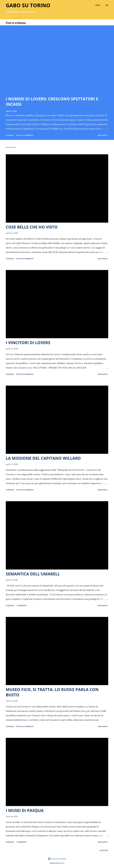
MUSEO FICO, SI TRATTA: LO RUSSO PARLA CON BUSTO (52, 692)
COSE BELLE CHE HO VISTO (32, 227)
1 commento (21, 605)
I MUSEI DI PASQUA (25, 810)
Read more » (103, 135)
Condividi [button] (10, 135)
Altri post (104, 850)
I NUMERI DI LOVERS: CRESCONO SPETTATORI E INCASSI (52, 102)
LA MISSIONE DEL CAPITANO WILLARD (43, 458)
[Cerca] (98, 5)
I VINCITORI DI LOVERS (28, 343)
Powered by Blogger (57, 859)
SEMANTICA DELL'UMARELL (33, 574)
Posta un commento (25, 135)
